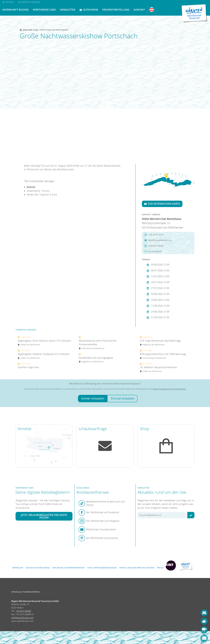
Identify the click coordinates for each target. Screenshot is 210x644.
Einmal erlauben (123, 398)
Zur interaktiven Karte (162, 204)
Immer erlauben (93, 398)
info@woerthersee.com (22, 618)
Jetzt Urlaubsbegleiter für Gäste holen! (44, 516)
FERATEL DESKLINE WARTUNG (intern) (137, 568)
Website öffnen (154, 246)
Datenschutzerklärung (38, 568)
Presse (160, 568)
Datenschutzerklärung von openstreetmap (169, 389)
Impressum (18, 568)
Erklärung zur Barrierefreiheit (69, 568)
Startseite (8, 2)
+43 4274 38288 (23, 611)
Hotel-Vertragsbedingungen (102, 568)
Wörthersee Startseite (29, 2)
